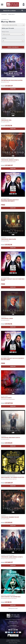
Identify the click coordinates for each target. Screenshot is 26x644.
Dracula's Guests (6, 398)
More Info (13, 89)
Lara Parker (6, 479)
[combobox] (11, 11)
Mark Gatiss (6, 399)
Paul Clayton (13, 162)
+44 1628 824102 (15, 622)
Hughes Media (15, 643)
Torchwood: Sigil (6, 120)
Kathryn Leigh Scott (13, 479)
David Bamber (12, 399)
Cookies (12, 641)
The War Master (4, 79)
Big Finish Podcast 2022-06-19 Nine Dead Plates (13, 280)
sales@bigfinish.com (14, 624)
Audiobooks (4, 14)
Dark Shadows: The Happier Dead (11, 597)
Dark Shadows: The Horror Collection (13, 477)
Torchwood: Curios (7, 318)
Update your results (13, 47)
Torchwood (3, 119)
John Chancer (14, 598)
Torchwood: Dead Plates (8, 239)
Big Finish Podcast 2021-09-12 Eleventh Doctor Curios (13, 359)
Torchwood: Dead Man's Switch (11, 438)
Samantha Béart (7, 162)
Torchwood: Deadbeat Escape (10, 517)
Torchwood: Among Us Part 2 (10, 160)
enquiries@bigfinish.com (14, 626)
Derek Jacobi (7, 82)
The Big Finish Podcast (5, 198)
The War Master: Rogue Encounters (12, 80)
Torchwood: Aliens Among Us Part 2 (12, 557)
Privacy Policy (8, 641)
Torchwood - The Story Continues (8, 158)
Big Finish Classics (4, 396)
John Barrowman (7, 559)
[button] (13, 25)
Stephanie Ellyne (7, 598)
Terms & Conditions (17, 641)
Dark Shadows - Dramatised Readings (8, 476)
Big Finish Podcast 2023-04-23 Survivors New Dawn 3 (10, 200)
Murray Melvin (7, 122)
